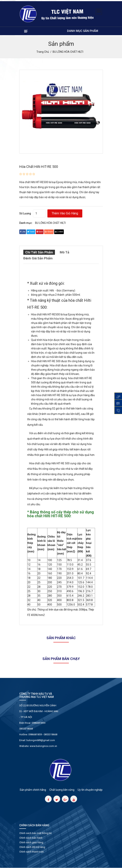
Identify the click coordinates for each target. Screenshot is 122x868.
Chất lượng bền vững (62, 790)
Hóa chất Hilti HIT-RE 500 (39, 167)
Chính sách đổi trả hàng (32, 847)
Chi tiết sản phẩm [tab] (39, 252)
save (40, 232)
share (49, 232)
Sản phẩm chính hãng (33, 790)
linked (59, 232)
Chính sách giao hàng (31, 842)
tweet (31, 232)
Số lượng (25, 213)
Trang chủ (43, 52)
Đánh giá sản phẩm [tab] (38, 258)
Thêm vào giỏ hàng (65, 213)
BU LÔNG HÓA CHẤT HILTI (50, 223)
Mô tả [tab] (64, 252)
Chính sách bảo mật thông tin (35, 833)
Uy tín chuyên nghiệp (90, 790)
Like (23, 232)
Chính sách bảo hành (31, 838)
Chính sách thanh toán (32, 852)
